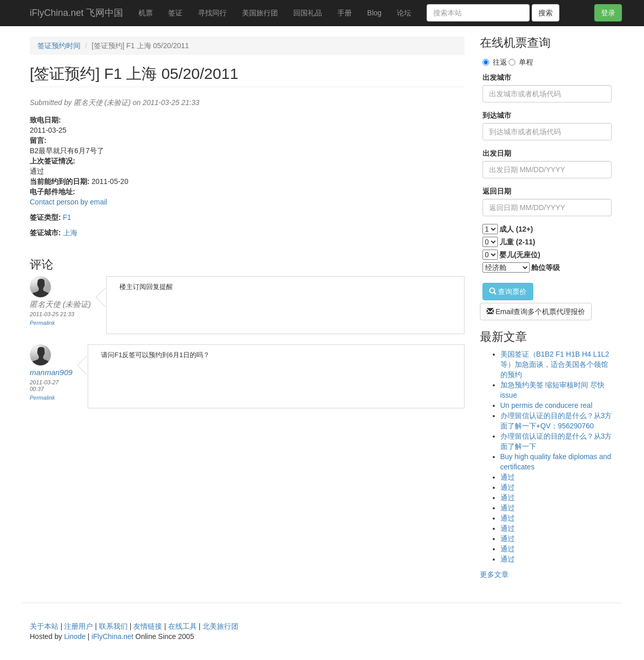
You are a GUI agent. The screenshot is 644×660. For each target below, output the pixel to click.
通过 (508, 477)
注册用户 (78, 626)
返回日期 (497, 191)
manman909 (51, 372)
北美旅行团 (220, 626)
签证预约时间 (59, 46)
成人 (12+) (516, 229)
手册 (345, 13)
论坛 (404, 13)
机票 (146, 13)
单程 (521, 62)
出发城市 (497, 77)
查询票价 (508, 292)
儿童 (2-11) (517, 242)
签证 (175, 13)
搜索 (546, 13)
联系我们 (113, 626)
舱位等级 (546, 267)
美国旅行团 (260, 13)
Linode (75, 636)
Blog (374, 13)
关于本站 (44, 626)
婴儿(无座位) (520, 255)
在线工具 (183, 626)
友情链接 (148, 626)
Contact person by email (68, 202)
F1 (67, 217)
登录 (608, 13)
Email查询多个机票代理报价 (536, 312)
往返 (495, 62)
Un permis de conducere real (547, 405)
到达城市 (497, 115)
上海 (70, 233)
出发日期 (497, 153)
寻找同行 (212, 13)
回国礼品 (308, 13)
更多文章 (494, 574)
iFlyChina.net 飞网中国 (76, 13)
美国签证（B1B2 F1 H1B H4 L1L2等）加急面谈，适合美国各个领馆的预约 (555, 364)
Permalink (42, 323)
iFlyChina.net (112, 636)
